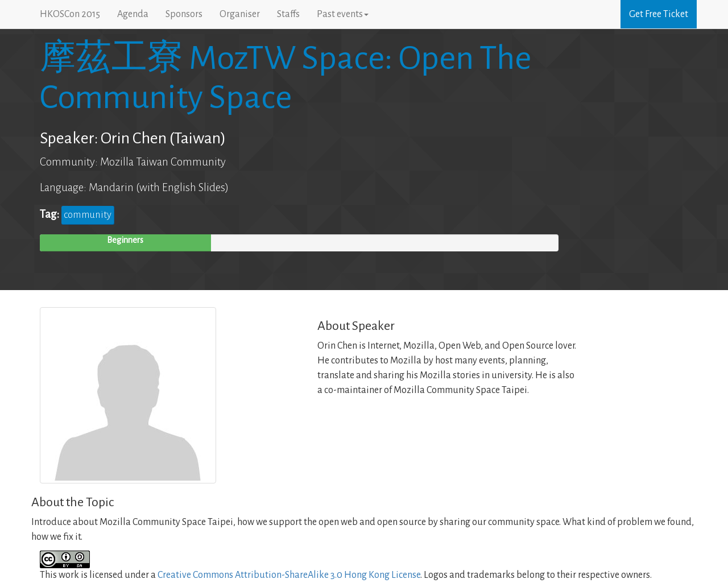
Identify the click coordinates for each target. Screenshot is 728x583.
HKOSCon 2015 (70, 14)
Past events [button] (343, 14)
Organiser (240, 14)
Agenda (133, 14)
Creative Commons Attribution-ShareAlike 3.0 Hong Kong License (289, 575)
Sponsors (184, 14)
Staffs (288, 14)
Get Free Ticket (659, 14)
